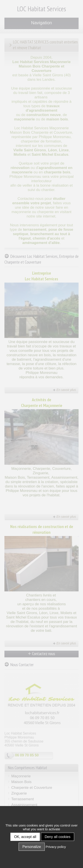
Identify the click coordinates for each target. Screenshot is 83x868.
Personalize (32, 847)
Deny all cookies (58, 837)
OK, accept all (25, 837)
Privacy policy (56, 847)
